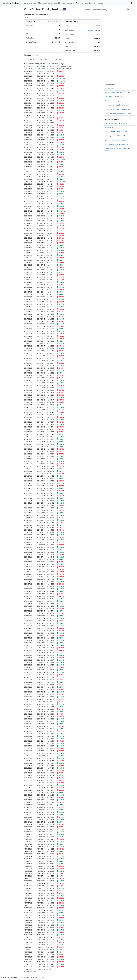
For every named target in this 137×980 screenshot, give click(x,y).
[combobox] (106, 10)
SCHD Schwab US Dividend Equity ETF (116, 140)
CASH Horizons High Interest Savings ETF (117, 123)
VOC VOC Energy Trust (112, 88)
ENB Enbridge (109, 128)
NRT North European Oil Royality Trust (117, 105)
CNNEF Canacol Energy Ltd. (113, 101)
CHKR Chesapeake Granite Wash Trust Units (118, 113)
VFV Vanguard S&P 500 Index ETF (115, 136)
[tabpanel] (63, 518)
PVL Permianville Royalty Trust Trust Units (118, 93)
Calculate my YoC (94, 30)
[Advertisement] (11, 45)
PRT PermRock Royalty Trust (114, 97)
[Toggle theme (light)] (132, 3)
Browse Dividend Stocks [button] (86, 3)
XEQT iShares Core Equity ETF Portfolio (117, 132)
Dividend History (11, 3)
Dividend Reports (45, 3)
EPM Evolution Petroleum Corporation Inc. (118, 109)
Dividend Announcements (64, 3)
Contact (101, 3)
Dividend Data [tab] (31, 59)
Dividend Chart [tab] (45, 59)
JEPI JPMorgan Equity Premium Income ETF (118, 144)
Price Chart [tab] (57, 59)
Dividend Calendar (29, 3)
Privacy (41, 977)
